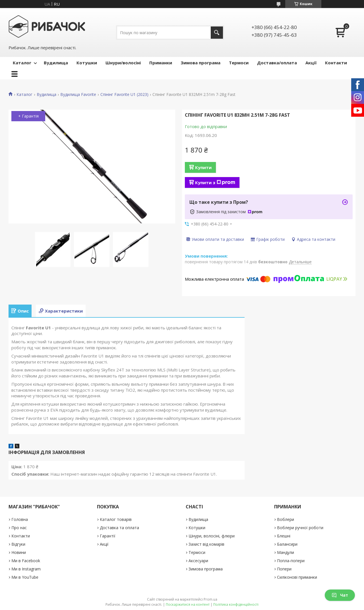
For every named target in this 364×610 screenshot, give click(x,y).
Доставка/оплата (277, 63)
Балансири (287, 544)
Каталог (22, 63)
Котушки (87, 63)
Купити (203, 167)
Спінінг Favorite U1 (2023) (124, 95)
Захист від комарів (206, 544)
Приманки (161, 63)
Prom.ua (210, 599)
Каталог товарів (116, 519)
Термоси (239, 63)
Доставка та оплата (119, 528)
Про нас (19, 528)
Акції (311, 63)
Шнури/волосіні (123, 63)
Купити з (215, 182)
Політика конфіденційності (236, 604)
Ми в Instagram (26, 569)
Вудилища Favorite (78, 95)
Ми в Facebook (26, 561)
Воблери (286, 519)
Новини (19, 552)
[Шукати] (217, 33)
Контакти (336, 63)
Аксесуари (198, 561)
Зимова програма (200, 63)
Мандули (286, 552)
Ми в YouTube (25, 577)
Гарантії (108, 536)
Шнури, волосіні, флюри (212, 536)
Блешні (284, 536)
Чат (340, 595)
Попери (284, 569)
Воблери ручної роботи (300, 528)
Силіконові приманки (297, 577)
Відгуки (18, 544)
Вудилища (56, 63)
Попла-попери (291, 561)
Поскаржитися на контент (188, 604)
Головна (20, 519)
